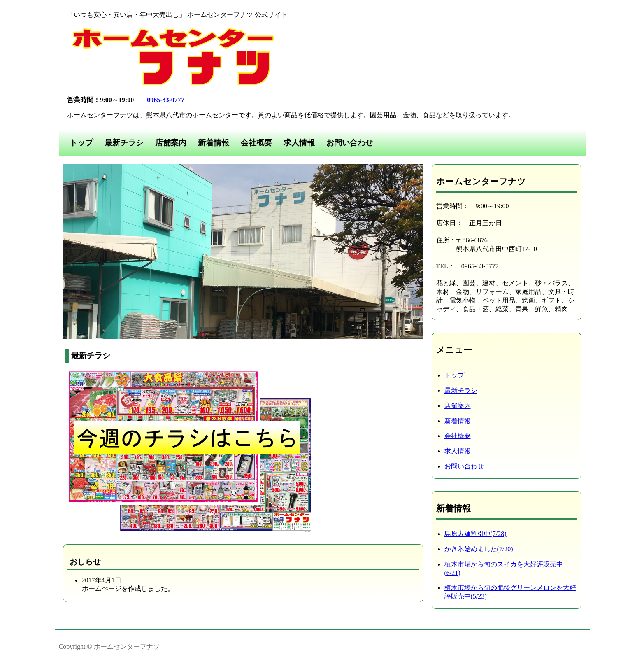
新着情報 (214, 143)
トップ (81, 143)
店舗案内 (171, 143)
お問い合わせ (350, 143)
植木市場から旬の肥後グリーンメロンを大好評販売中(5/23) (510, 592)
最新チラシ (124, 143)
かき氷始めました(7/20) (479, 549)
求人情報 (299, 143)
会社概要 (256, 143)
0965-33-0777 (166, 100)
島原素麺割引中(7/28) (475, 534)
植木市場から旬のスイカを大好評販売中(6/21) (504, 568)
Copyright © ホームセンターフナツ (109, 647)
